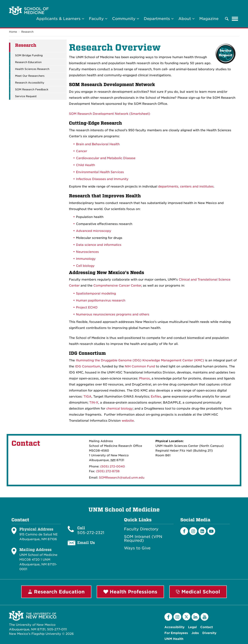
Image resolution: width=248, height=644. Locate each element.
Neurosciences (87, 252)
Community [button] (126, 19)
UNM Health (174, 639)
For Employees (176, 633)
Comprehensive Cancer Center (117, 286)
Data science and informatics (99, 245)
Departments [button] (159, 19)
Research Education (28, 62)
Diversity (209, 633)
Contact (207, 627)
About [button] (186, 19)
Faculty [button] (98, 19)
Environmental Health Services (100, 172)
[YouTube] (204, 617)
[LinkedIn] (202, 531)
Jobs (195, 633)
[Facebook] (184, 531)
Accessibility (175, 627)
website (128, 421)
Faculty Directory (141, 529)
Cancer (82, 151)
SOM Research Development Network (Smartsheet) (110, 114)
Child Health (85, 165)
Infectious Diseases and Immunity (102, 179)
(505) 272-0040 (113, 466)
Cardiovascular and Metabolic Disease (106, 158)
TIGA (87, 396)
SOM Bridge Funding (29, 55)
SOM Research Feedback (32, 90)
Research (27, 32)
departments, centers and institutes (186, 186)
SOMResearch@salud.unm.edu (122, 477)
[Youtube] (211, 531)
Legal (192, 627)
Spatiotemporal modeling (96, 293)
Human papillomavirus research (101, 300)
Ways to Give (137, 548)
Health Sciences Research (32, 69)
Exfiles (156, 396)
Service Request (26, 96)
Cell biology (85, 266)
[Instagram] (193, 531)
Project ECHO (87, 307)
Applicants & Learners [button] (60, 19)
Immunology (86, 259)
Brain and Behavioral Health (98, 144)
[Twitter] (186, 616)
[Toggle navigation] (235, 19)
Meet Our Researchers (30, 76)
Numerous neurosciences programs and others (113, 314)
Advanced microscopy (94, 231)
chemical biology (119, 409)
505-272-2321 (91, 533)
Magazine (209, 19)
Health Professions (130, 592)
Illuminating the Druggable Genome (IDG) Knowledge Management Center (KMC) (140, 360)
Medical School (198, 592)
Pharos (144, 378)
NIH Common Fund (140, 366)
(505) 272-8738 (108, 471)
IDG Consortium (88, 366)
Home (13, 32)
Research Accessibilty (30, 83)
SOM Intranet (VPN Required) (143, 539)
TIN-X (94, 403)
